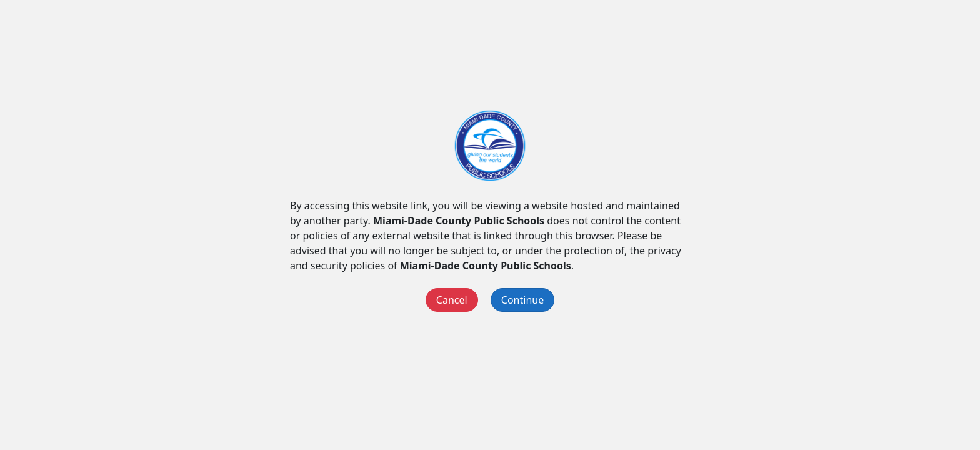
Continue (522, 300)
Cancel (452, 300)
